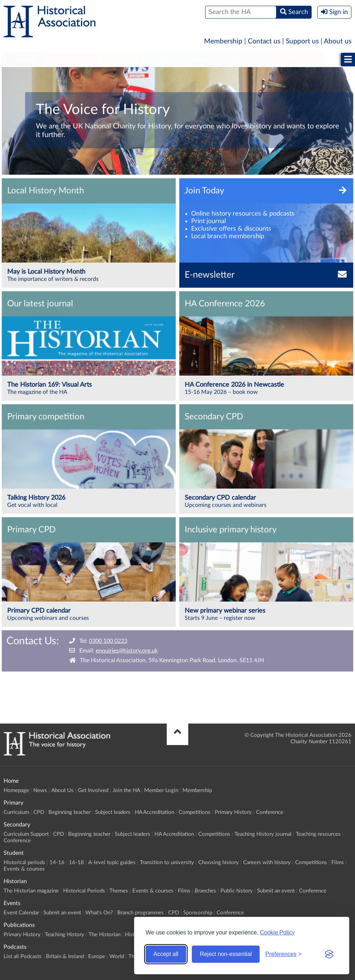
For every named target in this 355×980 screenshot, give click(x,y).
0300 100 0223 (108, 641)
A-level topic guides (112, 863)
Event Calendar (21, 913)
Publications (296, 60)
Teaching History (65, 935)
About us (338, 41)
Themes (119, 891)
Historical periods (24, 863)
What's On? (99, 913)
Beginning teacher (70, 812)
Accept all (166, 954)
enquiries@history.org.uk (127, 651)
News (40, 790)
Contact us (264, 41)
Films (338, 863)
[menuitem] (23, 60)
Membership (223, 41)
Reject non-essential (226, 954)
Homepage (16, 790)
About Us (62, 790)
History (134, 935)
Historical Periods (84, 891)
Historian (242, 60)
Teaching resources (318, 834)
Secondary (72, 60)
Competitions (195, 812)
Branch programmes (141, 913)
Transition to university (167, 863)
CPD (39, 812)
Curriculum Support (26, 834)
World (117, 957)
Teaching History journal (263, 834)
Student (121, 60)
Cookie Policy (277, 932)
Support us (302, 41)
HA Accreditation (155, 812)
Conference (270, 812)
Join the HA (126, 790)
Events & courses (24, 869)
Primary (23, 60)
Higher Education (181, 60)
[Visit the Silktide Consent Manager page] (329, 954)
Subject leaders (113, 812)
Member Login (161, 790)
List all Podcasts (23, 957)
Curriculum (16, 812)
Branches (205, 891)
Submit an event (276, 891)
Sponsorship (198, 913)
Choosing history (219, 863)
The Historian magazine (31, 891)
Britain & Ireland (65, 957)
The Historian (105, 935)
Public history (237, 891)
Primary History (233, 812)
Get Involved (93, 790)
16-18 (76, 863)
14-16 (57, 863)
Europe (97, 957)
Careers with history (267, 863)
